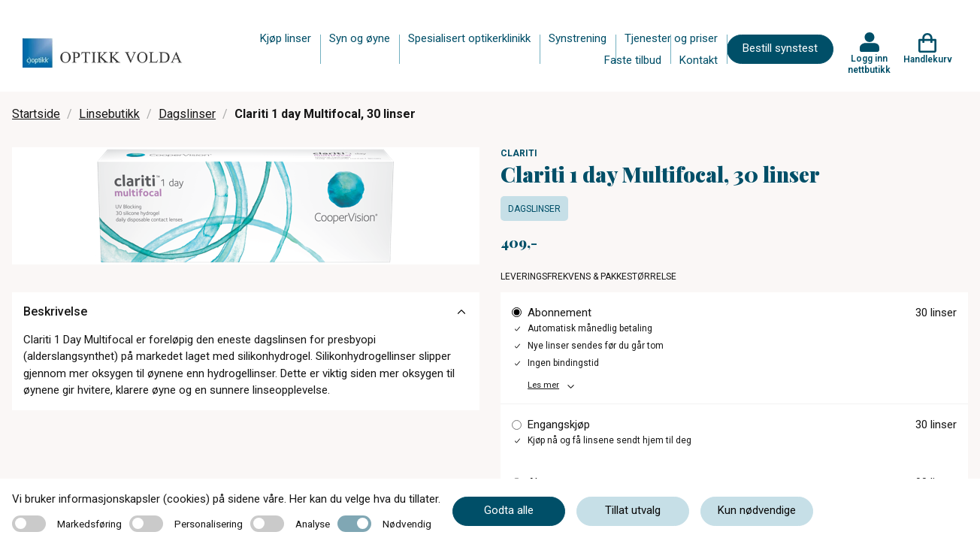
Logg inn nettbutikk (869, 64)
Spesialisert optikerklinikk (469, 38)
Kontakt (699, 60)
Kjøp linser (286, 38)
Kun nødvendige (757, 510)
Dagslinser (187, 114)
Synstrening (578, 38)
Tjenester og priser (671, 38)
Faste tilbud (633, 60)
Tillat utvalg (633, 510)
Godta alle (509, 510)
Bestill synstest (780, 48)
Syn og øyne (360, 38)
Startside (36, 114)
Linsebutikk (109, 114)
